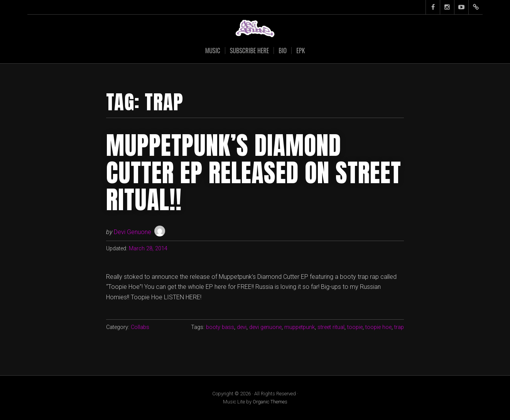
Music (213, 51)
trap (399, 327)
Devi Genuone (133, 232)
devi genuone (265, 327)
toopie (355, 327)
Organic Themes (270, 402)
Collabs (140, 327)
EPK (301, 51)
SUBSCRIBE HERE (250, 51)
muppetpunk (300, 327)
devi (242, 327)
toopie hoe (378, 327)
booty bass (220, 327)
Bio (283, 51)
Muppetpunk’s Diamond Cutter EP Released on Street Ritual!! (254, 173)
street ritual (331, 327)
